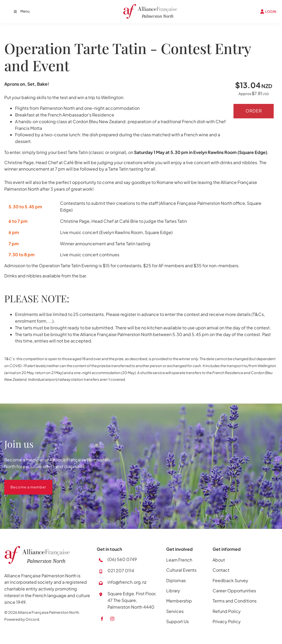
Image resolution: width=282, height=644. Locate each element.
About (219, 560)
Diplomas (176, 580)
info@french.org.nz (127, 582)
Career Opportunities (234, 591)
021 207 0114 (121, 570)
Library (173, 591)
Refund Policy (227, 611)
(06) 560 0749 (122, 559)
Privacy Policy (227, 621)
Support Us (177, 621)
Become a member (22, 483)
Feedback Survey (230, 580)
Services (175, 611)
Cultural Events (181, 570)
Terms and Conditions (235, 601)
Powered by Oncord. (22, 619)
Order (254, 111)
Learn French (179, 560)
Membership (179, 601)
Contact (221, 570)
